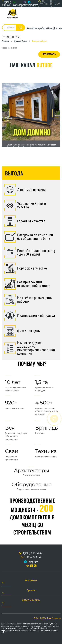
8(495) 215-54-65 (31, 553)
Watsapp (18, 5)
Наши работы (40, 28)
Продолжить (49, 54)
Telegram (33, 5)
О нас (50, 28)
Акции (30, 28)
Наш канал (31, 65)
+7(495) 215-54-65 (7, 5)
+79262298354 (32, 557)
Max (25, 5)
